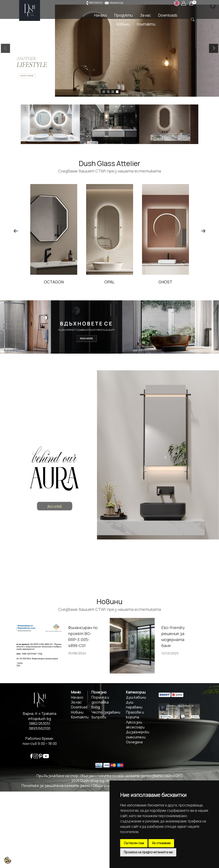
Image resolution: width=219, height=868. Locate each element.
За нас (145, 15)
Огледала (134, 742)
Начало (100, 15)
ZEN (47, 282)
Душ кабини (136, 697)
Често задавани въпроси (106, 715)
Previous (16, 231)
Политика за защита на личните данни (56, 786)
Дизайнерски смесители (138, 734)
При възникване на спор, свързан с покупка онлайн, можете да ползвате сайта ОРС (110, 776)
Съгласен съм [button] (134, 843)
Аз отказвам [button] (161, 843)
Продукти (123, 15)
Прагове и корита (135, 715)
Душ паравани (134, 705)
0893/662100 (96, 3)
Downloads (168, 15)
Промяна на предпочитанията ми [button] (148, 852)
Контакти (146, 24)
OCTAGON (102, 282)
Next (203, 231)
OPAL (158, 282)
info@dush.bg (116, 3)
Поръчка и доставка (100, 700)
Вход (96, 707)
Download (79, 707)
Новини (123, 24)
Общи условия (105, 786)
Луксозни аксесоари (135, 725)
